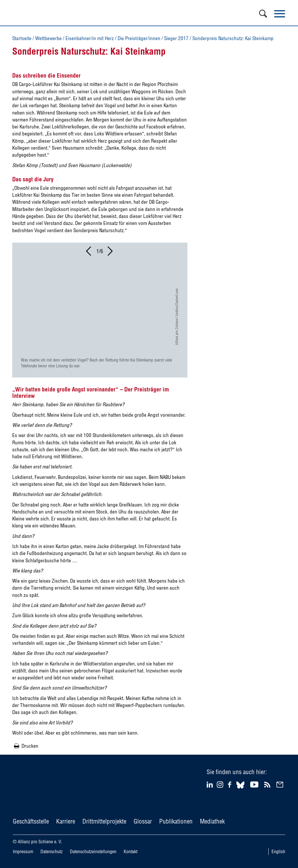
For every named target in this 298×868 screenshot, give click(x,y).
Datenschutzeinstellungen (93, 851)
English (278, 851)
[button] (89, 253)
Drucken (30, 746)
